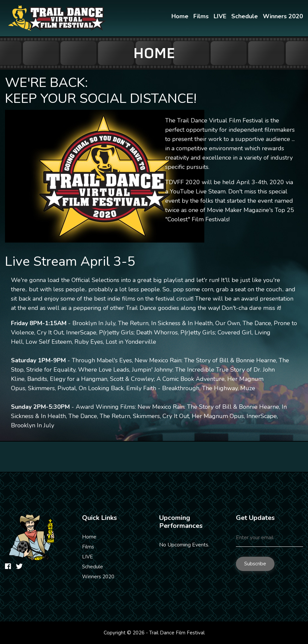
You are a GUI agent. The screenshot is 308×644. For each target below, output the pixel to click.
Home (89, 537)
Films (88, 547)
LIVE (87, 557)
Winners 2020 (98, 577)
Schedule (93, 567)
